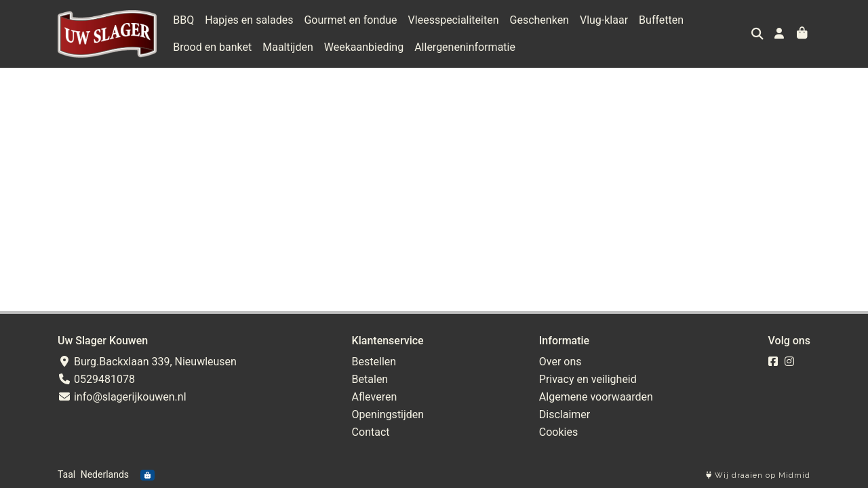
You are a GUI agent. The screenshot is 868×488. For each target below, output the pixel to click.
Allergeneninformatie (465, 47)
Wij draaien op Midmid (758, 475)
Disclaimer (565, 414)
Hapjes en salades (249, 20)
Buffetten (661, 20)
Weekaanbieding (364, 47)
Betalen (370, 379)
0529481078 (96, 379)
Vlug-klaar (604, 20)
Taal (66, 474)
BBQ (183, 20)
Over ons (560, 362)
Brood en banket (212, 47)
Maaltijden (288, 47)
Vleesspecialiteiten (454, 20)
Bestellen (374, 362)
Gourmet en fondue (350, 20)
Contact (371, 432)
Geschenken (539, 20)
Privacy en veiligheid (588, 379)
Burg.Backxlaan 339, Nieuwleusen (147, 362)
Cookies (558, 432)
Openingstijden (388, 414)
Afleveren (375, 397)
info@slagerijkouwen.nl (122, 397)
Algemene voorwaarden (596, 397)
